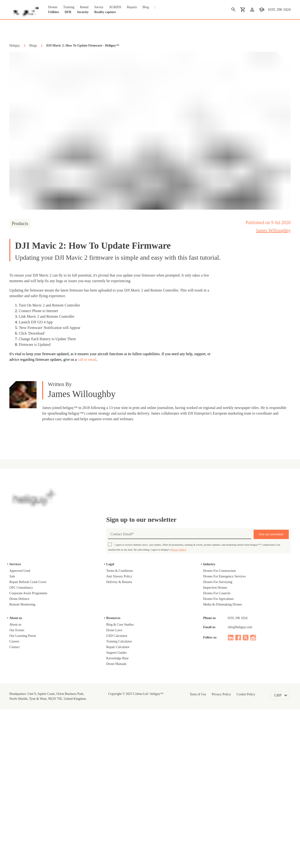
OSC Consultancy (24, 741)
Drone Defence (22, 753)
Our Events (18, 784)
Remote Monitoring (25, 758)
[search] (232, 10)
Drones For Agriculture (221, 753)
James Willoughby (269, 230)
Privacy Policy (234, 704)
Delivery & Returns (121, 736)
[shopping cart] (242, 10)
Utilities (55, 12)
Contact (16, 801)
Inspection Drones (218, 741)
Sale (13, 730)
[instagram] (253, 791)
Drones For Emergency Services (229, 730)
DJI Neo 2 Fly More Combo (47, 528)
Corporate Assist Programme (33, 747)
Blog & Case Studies (122, 778)
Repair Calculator (120, 801)
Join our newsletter (271, 688)
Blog (154, 7)
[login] (251, 10)
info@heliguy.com (243, 781)
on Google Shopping (274, 475)
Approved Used (22, 725)
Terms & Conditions (122, 725)
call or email (143, 360)
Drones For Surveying (220, 736)
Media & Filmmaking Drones (226, 758)
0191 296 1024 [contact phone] (279, 9)
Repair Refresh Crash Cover (32, 736)
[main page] (24, 10)
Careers (16, 795)
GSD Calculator (119, 790)
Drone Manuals (118, 818)
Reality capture (114, 12)
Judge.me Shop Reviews (154, 528)
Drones (54, 7)
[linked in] (231, 791)
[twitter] (246, 791)
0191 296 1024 (238, 772)
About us (17, 778)
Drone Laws (115, 784)
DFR (71, 12)
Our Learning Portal (25, 790)
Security (87, 12)
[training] (261, 10)
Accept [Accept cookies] (238, 855)
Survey (105, 7)
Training (72, 7)
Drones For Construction (223, 725)
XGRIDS (122, 7)
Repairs (139, 7)
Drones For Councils (219, 747)
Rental (89, 7)
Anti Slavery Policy (121, 730)
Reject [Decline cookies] (212, 855)
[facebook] (238, 791)
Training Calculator (122, 795)
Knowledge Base (119, 812)
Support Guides (119, 806)
